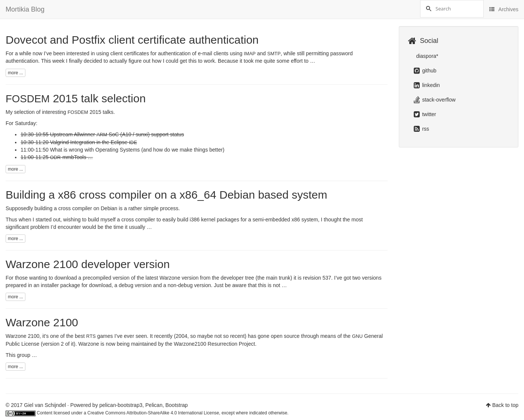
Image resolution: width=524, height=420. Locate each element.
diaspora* (427, 56)
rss (422, 129)
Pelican (154, 405)
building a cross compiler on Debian (76, 208)
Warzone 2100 (42, 322)
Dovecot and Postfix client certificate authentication (132, 40)
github (425, 71)
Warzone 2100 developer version (88, 264)
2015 (84, 112)
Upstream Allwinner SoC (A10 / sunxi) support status (117, 134)
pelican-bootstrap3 (121, 405)
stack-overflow (435, 100)
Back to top (505, 405)
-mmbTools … (72, 157)
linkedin (427, 85)
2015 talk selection (76, 98)
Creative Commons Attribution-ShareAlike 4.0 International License (153, 413)
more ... (16, 73)
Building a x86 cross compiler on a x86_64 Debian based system (166, 195)
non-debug (180, 285)
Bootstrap (176, 405)
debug (126, 285)
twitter (425, 114)
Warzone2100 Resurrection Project (214, 344)
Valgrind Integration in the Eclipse (94, 142)
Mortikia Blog (25, 9)
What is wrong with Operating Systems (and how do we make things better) (137, 150)
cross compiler (138, 220)
